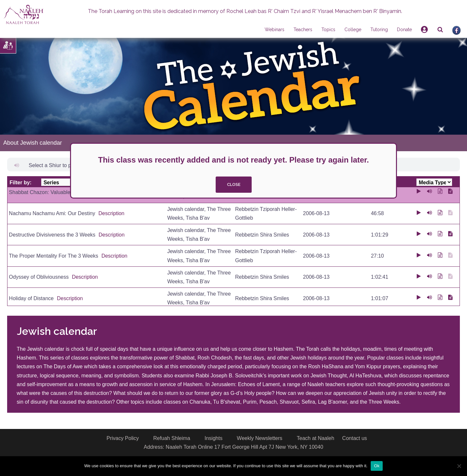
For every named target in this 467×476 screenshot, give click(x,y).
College (353, 30)
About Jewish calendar (33, 143)
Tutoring (379, 30)
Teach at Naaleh (316, 438)
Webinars (275, 30)
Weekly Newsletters (259, 438)
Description (111, 213)
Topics (328, 30)
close (234, 184)
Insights (214, 438)
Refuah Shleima (172, 438)
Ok (377, 466)
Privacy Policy (123, 438)
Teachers (303, 30)
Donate (404, 30)
